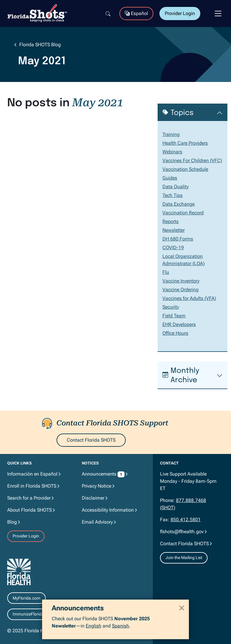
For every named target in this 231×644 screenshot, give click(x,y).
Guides (170, 178)
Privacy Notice (97, 486)
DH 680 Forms (178, 239)
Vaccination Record (183, 213)
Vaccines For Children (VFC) (192, 160)
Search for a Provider (29, 498)
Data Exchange (179, 204)
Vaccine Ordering (180, 290)
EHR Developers (179, 324)
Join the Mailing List (184, 558)
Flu (166, 272)
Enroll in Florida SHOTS (32, 486)
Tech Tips (172, 195)
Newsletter (174, 230)
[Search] (108, 14)
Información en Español (32, 474)
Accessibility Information (108, 510)
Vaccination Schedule (185, 169)
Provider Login (180, 13)
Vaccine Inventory (181, 281)
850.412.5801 (186, 520)
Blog (12, 522)
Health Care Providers (185, 143)
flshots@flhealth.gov (182, 532)
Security (171, 307)
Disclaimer (93, 498)
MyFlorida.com (26, 598)
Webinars (172, 152)
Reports (171, 221)
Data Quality (176, 187)
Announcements (100, 474)
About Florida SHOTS (29, 510)
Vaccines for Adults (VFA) (189, 298)
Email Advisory (97, 522)
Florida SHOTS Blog (40, 45)
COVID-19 (173, 248)
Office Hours (175, 333)
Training (171, 134)
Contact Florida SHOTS (91, 440)
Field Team (174, 316)
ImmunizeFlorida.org (32, 614)
